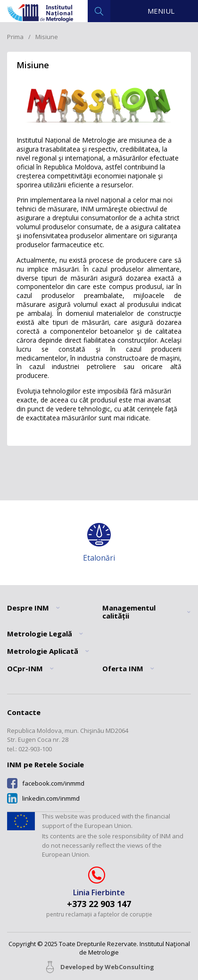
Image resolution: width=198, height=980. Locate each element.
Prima (15, 37)
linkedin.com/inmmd (51, 799)
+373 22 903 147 (99, 904)
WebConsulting (129, 967)
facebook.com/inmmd (53, 783)
